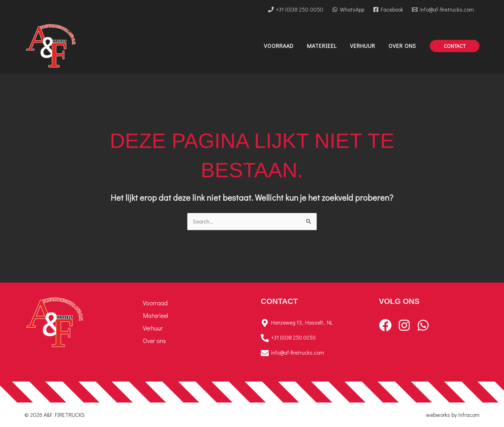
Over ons (154, 341)
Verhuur (153, 328)
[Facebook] (388, 9)
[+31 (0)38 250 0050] (296, 9)
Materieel (155, 315)
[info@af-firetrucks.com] (443, 9)
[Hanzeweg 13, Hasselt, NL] (311, 323)
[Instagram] (404, 325)
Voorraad (155, 303)
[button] (455, 46)
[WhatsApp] (348, 9)
